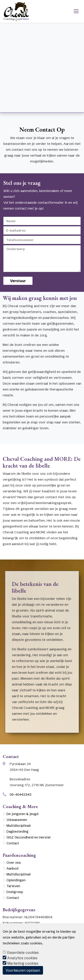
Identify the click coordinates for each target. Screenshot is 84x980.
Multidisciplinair (19, 826)
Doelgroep (15, 892)
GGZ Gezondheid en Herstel (29, 837)
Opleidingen (16, 880)
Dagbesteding (17, 831)
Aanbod (12, 868)
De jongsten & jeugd (22, 814)
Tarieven (13, 886)
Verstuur (18, 281)
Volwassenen (17, 820)
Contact (13, 843)
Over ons (14, 862)
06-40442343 (20, 794)
